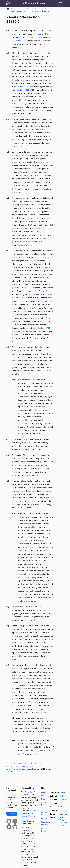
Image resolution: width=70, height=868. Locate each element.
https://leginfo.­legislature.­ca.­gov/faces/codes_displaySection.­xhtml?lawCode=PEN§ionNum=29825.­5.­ (29, 767)
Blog (43, 799)
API (43, 809)
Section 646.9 (20, 41)
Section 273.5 (44, 34)
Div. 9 (44, 9)
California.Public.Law (33, 3)
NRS (62, 803)
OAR (62, 810)
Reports (45, 818)
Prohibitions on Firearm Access (28, 11)
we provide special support (28, 838)
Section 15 (32, 133)
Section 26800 (23, 90)
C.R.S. (62, 796)
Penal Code (22, 9)
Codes (14, 9)
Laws (62, 807)
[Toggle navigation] (61, 3)
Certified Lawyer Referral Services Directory (30, 813)
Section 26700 (23, 87)
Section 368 (32, 37)
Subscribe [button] (12, 814)
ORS (66, 810)
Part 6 (31, 9)
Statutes (64, 800)
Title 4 (37, 9)
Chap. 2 (12, 11)
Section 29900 (35, 294)
